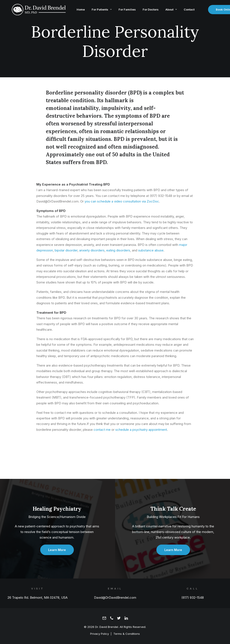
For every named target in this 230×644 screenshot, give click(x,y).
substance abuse (151, 250)
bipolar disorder (66, 250)
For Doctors (147, 10)
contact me (102, 430)
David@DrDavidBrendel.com (115, 598)
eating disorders (118, 250)
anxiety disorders (92, 250)
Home (77, 10)
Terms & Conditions (127, 634)
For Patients (98, 10)
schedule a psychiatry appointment (141, 430)
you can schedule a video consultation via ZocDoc (122, 201)
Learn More (57, 550)
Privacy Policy (100, 634)
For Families (124, 10)
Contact (186, 10)
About (168, 10)
